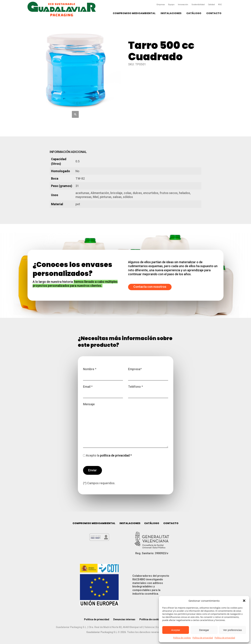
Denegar (204, 630)
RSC (220, 5)
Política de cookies (182, 638)
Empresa (161, 5)
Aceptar (176, 630)
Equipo (171, 5)
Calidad (211, 5)
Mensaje (126, 425)
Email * (103, 390)
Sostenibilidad (198, 5)
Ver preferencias (233, 630)
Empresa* (148, 372)
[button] (244, 601)
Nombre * (103, 372)
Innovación (183, 5)
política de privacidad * (116, 455)
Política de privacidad (203, 638)
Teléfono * (148, 390)
